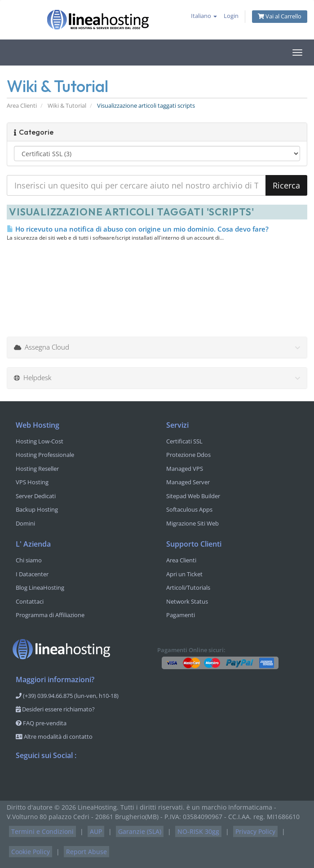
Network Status (187, 601)
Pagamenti (181, 615)
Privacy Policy (255, 831)
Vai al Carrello (280, 16)
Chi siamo (29, 560)
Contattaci (30, 601)
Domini (25, 523)
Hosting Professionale (45, 455)
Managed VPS (185, 469)
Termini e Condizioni (42, 831)
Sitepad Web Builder (193, 496)
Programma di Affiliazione (50, 615)
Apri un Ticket (184, 574)
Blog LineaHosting (40, 587)
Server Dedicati (36, 496)
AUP (96, 831)
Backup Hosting (37, 509)
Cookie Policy (31, 852)
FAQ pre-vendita (41, 723)
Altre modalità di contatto (54, 736)
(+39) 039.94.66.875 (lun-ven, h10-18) (67, 696)
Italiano (204, 16)
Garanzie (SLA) (140, 831)
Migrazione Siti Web (192, 523)
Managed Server (188, 482)
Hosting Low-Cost (40, 441)
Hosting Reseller (37, 469)
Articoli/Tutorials (188, 587)
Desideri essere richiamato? (55, 709)
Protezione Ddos (188, 455)
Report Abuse (86, 852)
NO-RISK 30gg (198, 831)
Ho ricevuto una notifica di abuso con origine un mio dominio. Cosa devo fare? (138, 229)
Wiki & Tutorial (67, 106)
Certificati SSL (184, 441)
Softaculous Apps (189, 509)
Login (231, 16)
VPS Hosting (32, 482)
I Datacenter (32, 574)
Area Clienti (22, 106)
